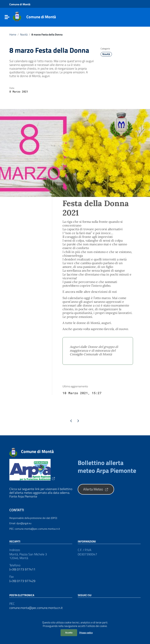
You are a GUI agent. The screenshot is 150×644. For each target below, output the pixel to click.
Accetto (69, 633)
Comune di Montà (41, 17)
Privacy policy (86, 633)
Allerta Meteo (96, 489)
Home (13, 35)
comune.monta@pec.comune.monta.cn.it (36, 608)
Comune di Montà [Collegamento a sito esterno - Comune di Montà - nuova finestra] (20, 4)
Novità (24, 35)
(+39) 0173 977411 (22, 569)
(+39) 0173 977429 (22, 581)
